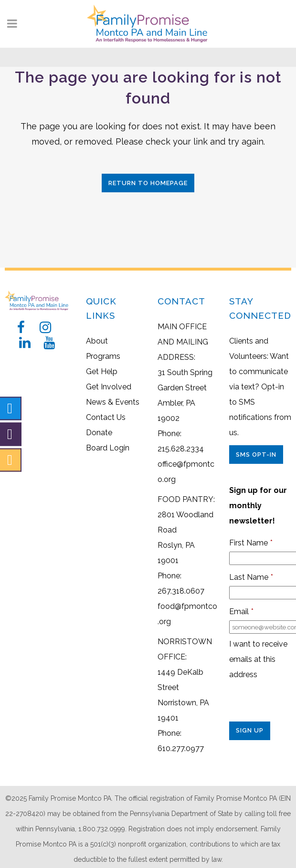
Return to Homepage (148, 183)
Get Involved (109, 387)
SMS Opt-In (256, 455)
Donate (99, 433)
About (97, 341)
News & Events (113, 402)
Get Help (102, 371)
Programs (103, 356)
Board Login (108, 448)
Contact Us (106, 417)
